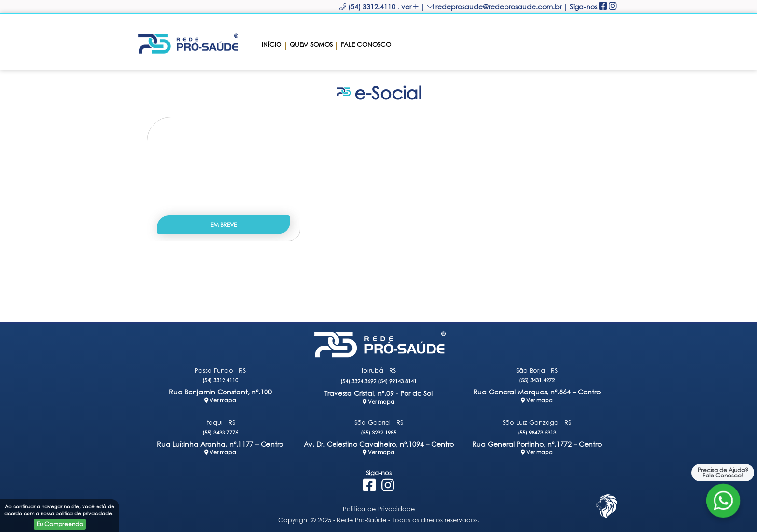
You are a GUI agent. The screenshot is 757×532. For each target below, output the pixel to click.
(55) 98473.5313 (537, 432)
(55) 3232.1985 (378, 432)
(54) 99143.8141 (397, 381)
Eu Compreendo (60, 524)
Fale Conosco (366, 44)
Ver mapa (220, 400)
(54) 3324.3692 (358, 381)
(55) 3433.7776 (220, 432)
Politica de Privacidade (379, 509)
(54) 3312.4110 (220, 380)
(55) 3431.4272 (537, 380)
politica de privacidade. (84, 513)
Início (272, 44)
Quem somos (311, 44)
